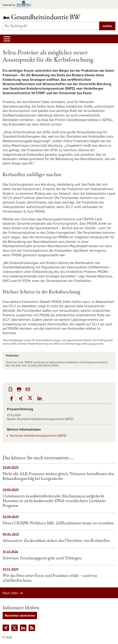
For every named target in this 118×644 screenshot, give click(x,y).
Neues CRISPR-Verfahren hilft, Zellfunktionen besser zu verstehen (58, 523)
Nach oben (11, 593)
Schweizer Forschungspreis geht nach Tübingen (42, 558)
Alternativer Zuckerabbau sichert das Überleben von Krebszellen (56, 541)
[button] (12, 399)
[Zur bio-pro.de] (18, 4)
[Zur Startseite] (43, 17)
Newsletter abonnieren (20, 615)
